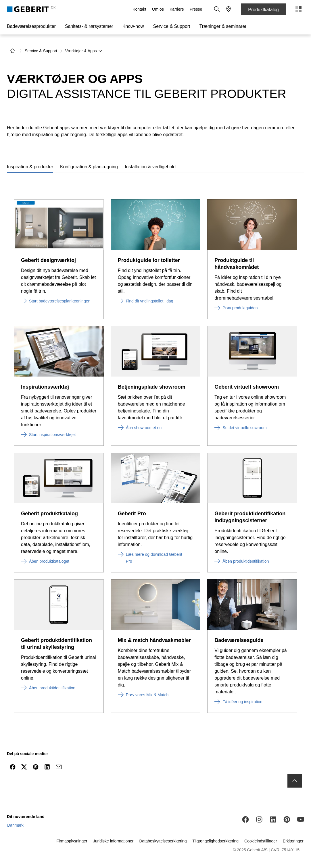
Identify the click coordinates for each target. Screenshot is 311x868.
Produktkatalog (263, 10)
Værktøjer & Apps (84, 49)
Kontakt (139, 9)
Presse (196, 9)
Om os (158, 9)
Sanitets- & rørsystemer (89, 26)
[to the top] (295, 779)
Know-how (133, 26)
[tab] (30, 165)
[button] (217, 9)
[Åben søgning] (217, 9)
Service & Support (172, 26)
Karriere (177, 9)
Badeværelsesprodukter (31, 26)
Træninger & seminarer (223, 26)
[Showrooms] (229, 9)
